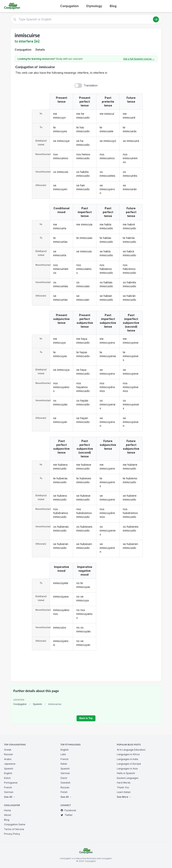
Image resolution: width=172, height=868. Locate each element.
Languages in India (127, 759)
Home (8, 810)
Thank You (123, 787)
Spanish (38, 704)
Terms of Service (14, 829)
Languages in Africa (128, 754)
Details (40, 50)
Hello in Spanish (126, 773)
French (8, 787)
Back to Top (86, 718)
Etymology (94, 6)
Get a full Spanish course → (139, 59)
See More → (124, 797)
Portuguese (11, 783)
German (9, 792)
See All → (10, 797)
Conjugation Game (15, 824)
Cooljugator (20, 704)
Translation (91, 85)
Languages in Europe (129, 764)
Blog (113, 6)
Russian (8, 754)
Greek (8, 750)
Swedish (65, 783)
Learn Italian (124, 792)
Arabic (8, 759)
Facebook (68, 810)
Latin (63, 754)
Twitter (67, 815)
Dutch (7, 778)
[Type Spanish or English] (86, 19)
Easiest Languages (128, 778)
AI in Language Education (131, 750)
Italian (64, 764)
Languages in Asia (127, 769)
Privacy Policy (12, 834)
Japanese (10, 764)
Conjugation (69, 6)
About (8, 815)
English (8, 773)
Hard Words (124, 783)
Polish (64, 792)
